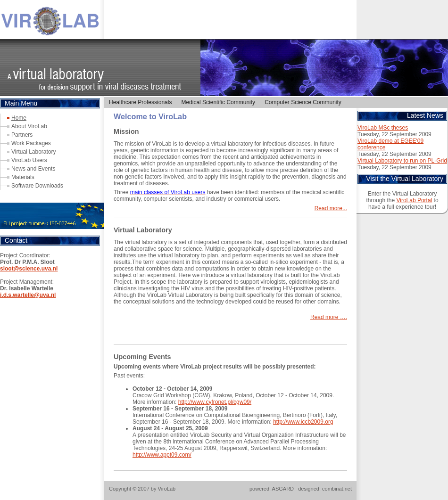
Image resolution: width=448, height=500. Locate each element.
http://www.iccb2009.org (303, 422)
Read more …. (329, 317)
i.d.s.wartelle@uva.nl (28, 295)
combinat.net (337, 489)
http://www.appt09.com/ (162, 455)
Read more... (331, 208)
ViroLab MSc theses (383, 128)
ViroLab (167, 489)
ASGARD (283, 489)
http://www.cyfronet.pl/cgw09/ (215, 402)
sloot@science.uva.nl (29, 269)
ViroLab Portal (414, 200)
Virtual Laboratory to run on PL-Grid (402, 161)
